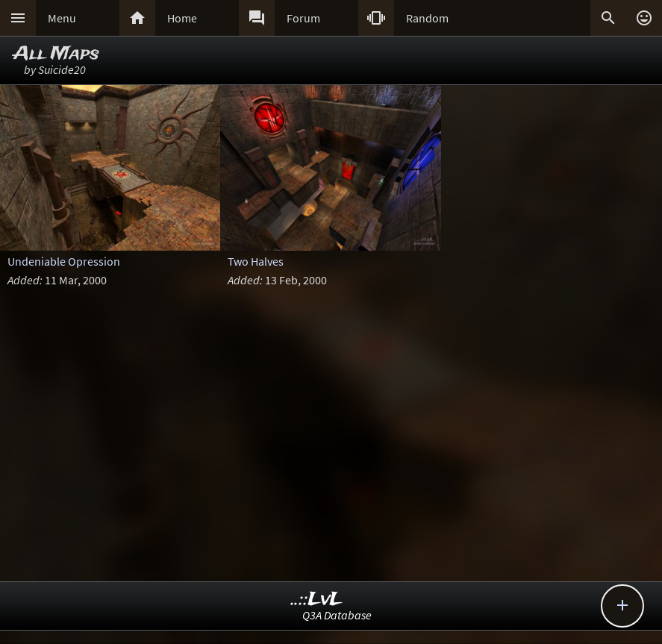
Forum (303, 18)
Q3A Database (337, 615)
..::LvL (317, 600)
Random (427, 18)
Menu (62, 18)
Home (182, 18)
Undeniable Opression (64, 261)
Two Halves (256, 261)
